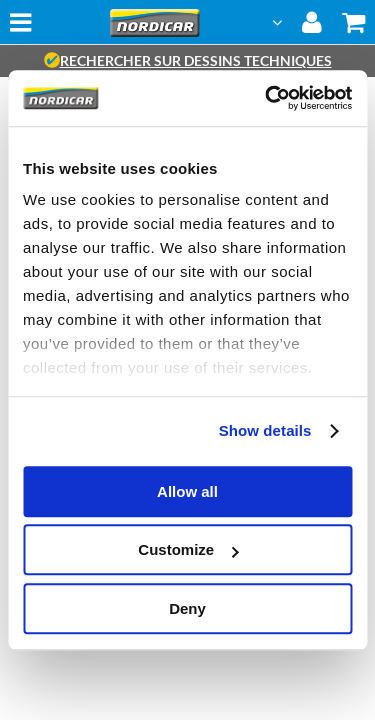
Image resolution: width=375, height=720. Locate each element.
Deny (187, 608)
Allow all (187, 491)
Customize (188, 549)
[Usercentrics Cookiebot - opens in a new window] (267, 98)
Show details (265, 430)
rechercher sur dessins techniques (188, 60)
